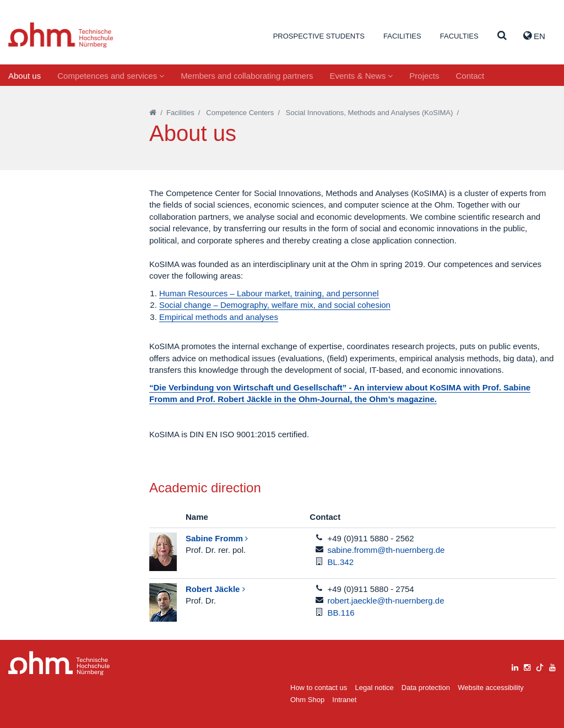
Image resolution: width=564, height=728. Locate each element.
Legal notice (375, 688)
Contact (470, 76)
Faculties (459, 36)
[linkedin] (515, 666)
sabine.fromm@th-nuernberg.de (386, 550)
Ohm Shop (307, 700)
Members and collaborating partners (247, 76)
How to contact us (319, 688)
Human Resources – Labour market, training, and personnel (269, 293)
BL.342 (341, 562)
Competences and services (111, 76)
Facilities (402, 36)
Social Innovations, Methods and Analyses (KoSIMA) (370, 113)
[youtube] (552, 666)
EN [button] (534, 36)
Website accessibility (491, 688)
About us (25, 76)
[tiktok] (540, 666)
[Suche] (502, 36)
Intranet (344, 700)
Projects (424, 76)
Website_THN (61, 35)
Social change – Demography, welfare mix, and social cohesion (275, 305)
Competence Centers (240, 113)
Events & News (361, 76)
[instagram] (527, 666)
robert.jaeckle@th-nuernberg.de (386, 601)
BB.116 (341, 613)
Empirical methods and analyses (219, 317)
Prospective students (319, 36)
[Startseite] (153, 113)
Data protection (426, 688)
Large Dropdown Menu (59, 663)
